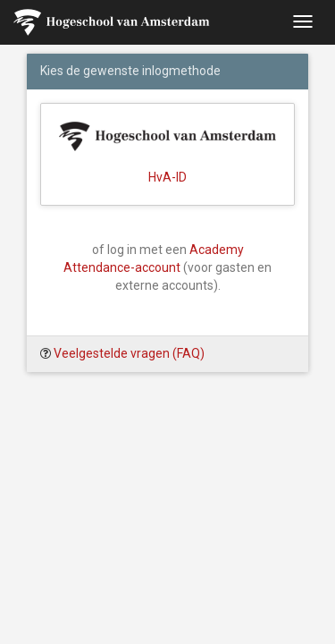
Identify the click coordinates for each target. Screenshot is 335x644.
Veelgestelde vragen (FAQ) (129, 353)
